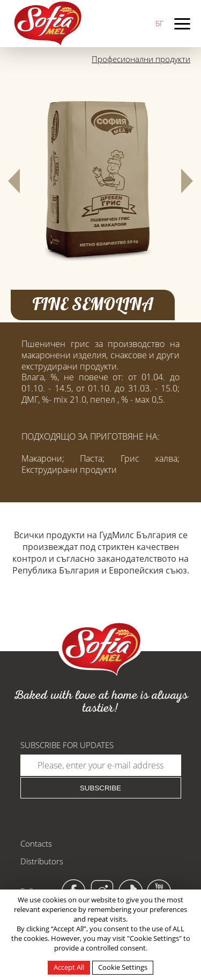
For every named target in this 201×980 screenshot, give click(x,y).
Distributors (42, 861)
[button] (14, 181)
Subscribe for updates (67, 745)
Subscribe (100, 788)
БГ (159, 23)
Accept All (69, 967)
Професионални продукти (141, 59)
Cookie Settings (123, 967)
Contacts (36, 843)
